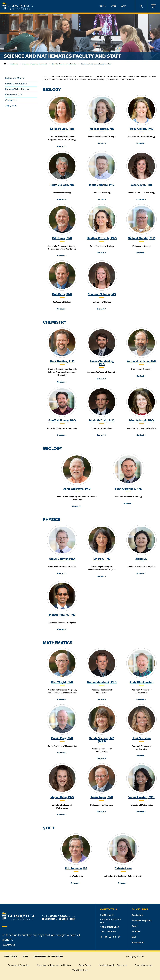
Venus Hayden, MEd (141, 797)
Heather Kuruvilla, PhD (102, 238)
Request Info (138, 942)
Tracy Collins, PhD (141, 129)
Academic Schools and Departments (35, 64)
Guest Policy (85, 965)
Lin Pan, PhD (102, 559)
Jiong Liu (141, 559)
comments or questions (48, 956)
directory (11, 956)
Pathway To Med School (17, 89)
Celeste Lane (123, 868)
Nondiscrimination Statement (113, 965)
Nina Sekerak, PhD (141, 420)
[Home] (5, 64)
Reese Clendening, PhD (102, 363)
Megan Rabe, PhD (62, 797)
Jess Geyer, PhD (141, 185)
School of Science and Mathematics (64, 64)
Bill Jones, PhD (62, 238)
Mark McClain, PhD (102, 420)
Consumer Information (18, 965)
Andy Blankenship (141, 682)
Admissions (137, 915)
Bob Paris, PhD (62, 294)
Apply (103, 6)
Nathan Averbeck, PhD (102, 682)
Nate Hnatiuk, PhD (62, 361)
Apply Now (11, 106)
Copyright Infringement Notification (54, 965)
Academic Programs (142, 920)
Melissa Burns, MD (102, 129)
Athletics (136, 931)
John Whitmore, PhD (77, 489)
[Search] (141, 6)
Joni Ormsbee (141, 738)
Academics (14, 64)
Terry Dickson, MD (62, 185)
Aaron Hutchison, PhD (141, 361)
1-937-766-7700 (108, 931)
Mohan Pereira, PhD (62, 615)
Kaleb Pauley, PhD (62, 129)
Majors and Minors (15, 78)
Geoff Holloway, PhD (62, 420)
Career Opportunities (16, 84)
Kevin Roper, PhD (102, 797)
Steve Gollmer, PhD (62, 559)
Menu (154, 6)
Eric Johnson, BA (76, 868)
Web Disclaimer (80, 970)
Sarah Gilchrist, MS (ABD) (102, 740)
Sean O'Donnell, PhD (129, 489)
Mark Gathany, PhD (102, 185)
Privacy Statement (143, 965)
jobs (25, 956)
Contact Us (11, 100)
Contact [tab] (61, 146)
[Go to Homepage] (17, 9)
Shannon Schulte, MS (102, 294)
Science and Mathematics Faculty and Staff (96, 64)
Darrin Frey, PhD (62, 738)
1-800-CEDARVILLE (110, 927)
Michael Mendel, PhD (141, 238)
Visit (114, 6)
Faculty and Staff (14, 95)
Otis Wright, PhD (62, 682)
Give (124, 6)
